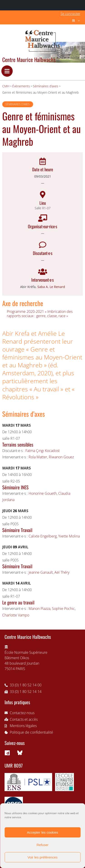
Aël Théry (62, 572)
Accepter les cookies (43, 832)
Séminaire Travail (17, 530)
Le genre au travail (18, 602)
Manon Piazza (39, 609)
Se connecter (70, 14)
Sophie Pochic (63, 609)
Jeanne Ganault (41, 572)
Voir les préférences (42, 857)
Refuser (42, 845)
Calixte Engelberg (43, 536)
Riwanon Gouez (61, 457)
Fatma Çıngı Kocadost (42, 451)
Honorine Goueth (43, 493)
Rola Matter (38, 457)
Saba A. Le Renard (51, 287)
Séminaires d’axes (18, 104)
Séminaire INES (15, 487)
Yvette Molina (69, 536)
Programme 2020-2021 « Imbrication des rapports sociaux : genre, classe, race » (40, 314)
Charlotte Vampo (16, 615)
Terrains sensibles (18, 444)
